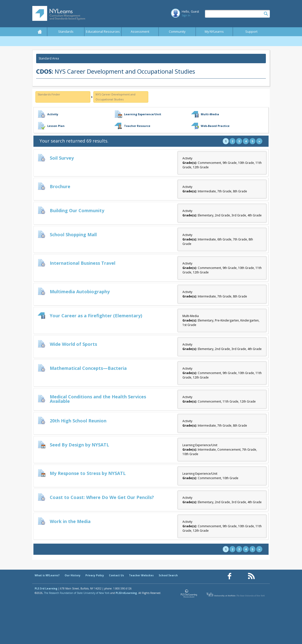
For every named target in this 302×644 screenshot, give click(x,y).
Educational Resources (103, 32)
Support (251, 32)
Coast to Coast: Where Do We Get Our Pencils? (102, 497)
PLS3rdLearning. (127, 593)
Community (177, 32)
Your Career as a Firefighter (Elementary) (96, 316)
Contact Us (116, 575)
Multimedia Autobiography (80, 292)
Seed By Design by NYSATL (79, 445)
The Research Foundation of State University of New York (77, 593)
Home (40, 32)
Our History (73, 575)
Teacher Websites (141, 575)
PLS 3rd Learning (46, 588)
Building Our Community (77, 210)
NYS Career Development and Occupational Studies (115, 97)
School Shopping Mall (73, 234)
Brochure (60, 186)
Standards (66, 32)
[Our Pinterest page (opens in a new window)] (240, 576)
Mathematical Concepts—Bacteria (88, 368)
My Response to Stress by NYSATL (88, 473)
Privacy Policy (95, 575)
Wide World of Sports (73, 344)
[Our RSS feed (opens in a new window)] (251, 576)
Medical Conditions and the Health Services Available (98, 399)
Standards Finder (49, 94)
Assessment (140, 32)
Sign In (186, 15)
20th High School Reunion (78, 421)
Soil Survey (62, 158)
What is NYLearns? (47, 575)
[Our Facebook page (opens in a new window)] (229, 576)
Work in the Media (70, 521)
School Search (168, 575)
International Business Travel (83, 263)
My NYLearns (214, 32)
